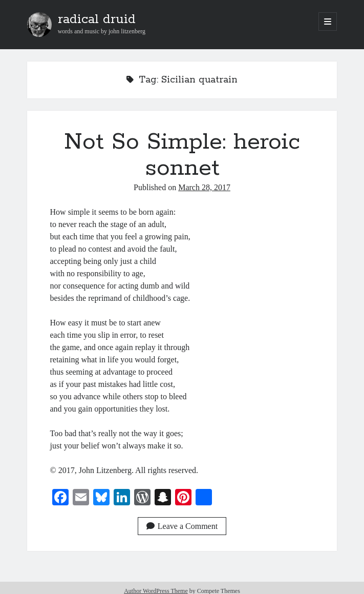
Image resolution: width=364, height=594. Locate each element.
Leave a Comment (182, 526)
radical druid (97, 19)
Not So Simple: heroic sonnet (182, 155)
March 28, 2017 (204, 187)
